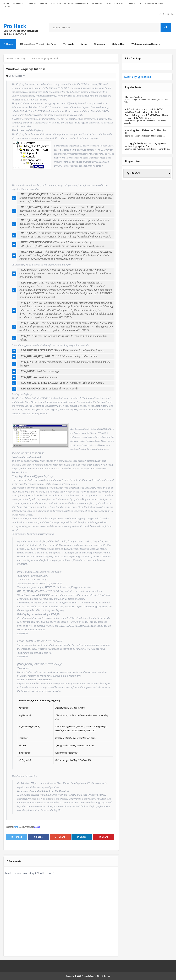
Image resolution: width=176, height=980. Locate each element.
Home (8, 44)
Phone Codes (133, 97)
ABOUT (6, 4)
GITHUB (44, 4)
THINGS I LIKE (134, 4)
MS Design (106, 976)
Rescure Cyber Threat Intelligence (70, 4)
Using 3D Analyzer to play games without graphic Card (146, 145)
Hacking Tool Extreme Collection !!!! (146, 132)
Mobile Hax (118, 44)
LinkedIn (31, 4)
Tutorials (69, 44)
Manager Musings (154, 4)
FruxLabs (18, 4)
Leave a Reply (17, 76)
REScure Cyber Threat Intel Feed (38, 44)
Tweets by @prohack (137, 77)
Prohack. (86, 976)
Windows (100, 44)
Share (38, 837)
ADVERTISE (97, 4)
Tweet (17, 837)
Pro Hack (15, 26)
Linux (84, 44)
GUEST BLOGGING (115, 4)
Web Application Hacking (146, 44)
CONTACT (7, 7)
